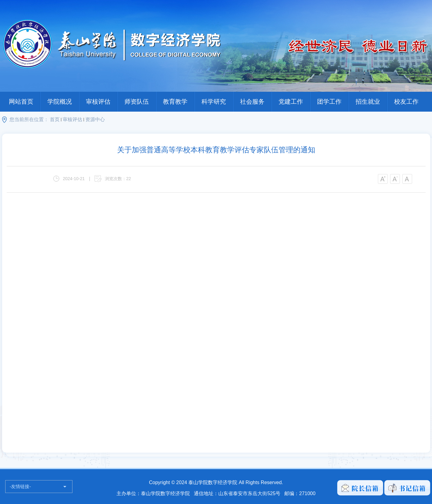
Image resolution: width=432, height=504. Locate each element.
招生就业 (368, 102)
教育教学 (175, 102)
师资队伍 (137, 102)
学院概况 (60, 102)
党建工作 (291, 102)
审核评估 (98, 102)
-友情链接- (20, 486)
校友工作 (406, 102)
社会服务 (252, 102)
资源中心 (95, 119)
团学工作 (329, 102)
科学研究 (214, 102)
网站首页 (21, 102)
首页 (55, 119)
